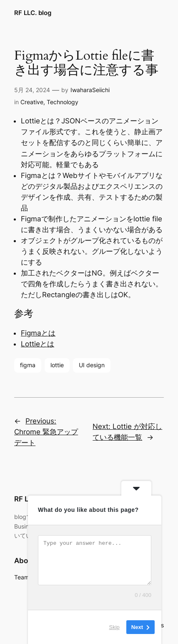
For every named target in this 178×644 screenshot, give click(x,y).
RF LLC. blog (33, 13)
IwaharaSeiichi (90, 90)
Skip (114, 627)
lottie (57, 365)
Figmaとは (38, 333)
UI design (92, 365)
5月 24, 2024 (32, 90)
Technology (63, 102)
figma (28, 365)
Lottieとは (38, 344)
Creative (32, 102)
